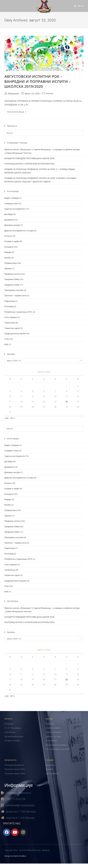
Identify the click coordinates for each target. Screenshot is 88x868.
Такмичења (10, 323)
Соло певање (11, 317)
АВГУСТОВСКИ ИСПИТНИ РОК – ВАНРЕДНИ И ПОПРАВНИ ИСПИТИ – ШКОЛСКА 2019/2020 (38, 81)
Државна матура (12, 225)
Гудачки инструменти (15, 209)
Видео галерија (12, 198)
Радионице (10, 301)
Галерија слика (12, 203)
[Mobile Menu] (79, 6)
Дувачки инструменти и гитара (19, 231)
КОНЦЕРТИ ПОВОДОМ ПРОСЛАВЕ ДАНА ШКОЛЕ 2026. (30, 158)
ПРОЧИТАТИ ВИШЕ (18, 111)
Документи (10, 220)
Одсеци (8, 268)
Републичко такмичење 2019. (18, 312)
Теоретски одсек (12, 328)
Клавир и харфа (12, 241)
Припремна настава (14, 290)
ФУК (6, 344)
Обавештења (11, 263)
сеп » (12, 418)
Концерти (9, 247)
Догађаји (9, 214)
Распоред (9, 306)
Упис (7, 339)
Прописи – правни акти (15, 295)
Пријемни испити (13, 274)
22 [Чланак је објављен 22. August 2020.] (67, 402)
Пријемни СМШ (12, 285)
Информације (19, 785)
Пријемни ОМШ (12, 279)
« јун (7, 418)
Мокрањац (13, 93)
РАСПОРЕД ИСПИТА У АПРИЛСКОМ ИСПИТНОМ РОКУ (30, 164)
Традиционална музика (16, 333)
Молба (8, 258)
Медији (8, 252)
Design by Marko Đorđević (15, 856)
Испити (49, 93)
